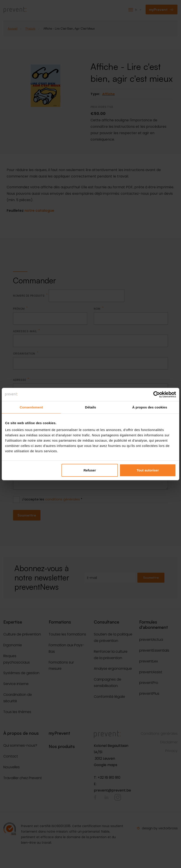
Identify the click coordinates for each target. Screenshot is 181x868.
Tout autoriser (148, 470)
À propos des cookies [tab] (150, 407)
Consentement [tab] (31, 407)
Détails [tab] (90, 407)
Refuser (90, 470)
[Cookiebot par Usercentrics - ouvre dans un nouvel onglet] (157, 394)
